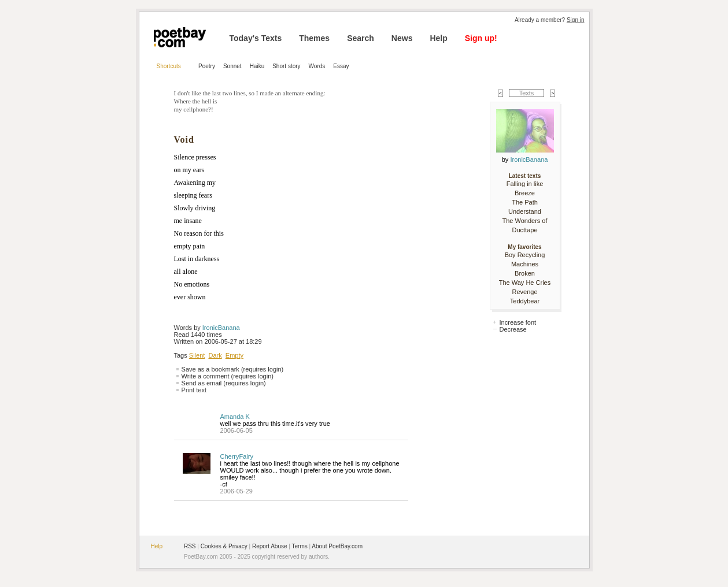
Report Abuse (270, 546)
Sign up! (481, 38)
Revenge (524, 292)
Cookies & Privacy (224, 546)
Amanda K (235, 417)
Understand (525, 211)
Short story (286, 66)
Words (317, 66)
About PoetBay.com (337, 546)
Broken (525, 273)
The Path (525, 202)
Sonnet (232, 66)
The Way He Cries (525, 283)
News (402, 38)
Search (361, 38)
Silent (197, 355)
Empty (234, 355)
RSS (190, 546)
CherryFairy (237, 456)
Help (438, 38)
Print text (194, 390)
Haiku (257, 66)
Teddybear (525, 301)
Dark (215, 355)
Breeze (525, 193)
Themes (314, 38)
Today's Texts (256, 38)
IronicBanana (221, 328)
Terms (300, 546)
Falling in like (525, 184)
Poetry (207, 66)
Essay (341, 66)
